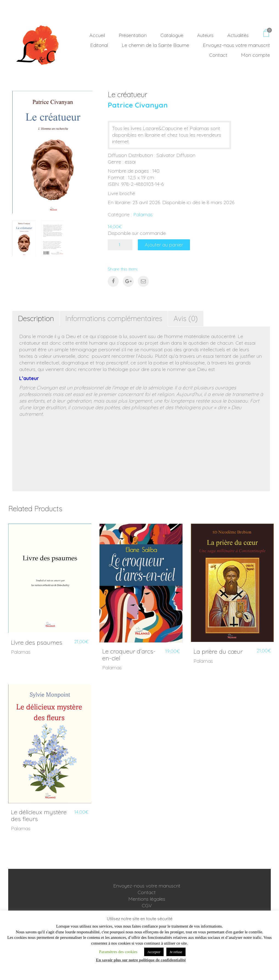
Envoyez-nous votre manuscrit (147, 886)
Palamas (143, 214)
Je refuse (176, 952)
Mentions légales (147, 899)
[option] (53, 152)
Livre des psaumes (37, 642)
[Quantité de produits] (120, 245)
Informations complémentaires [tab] (114, 318)
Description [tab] (36, 318)
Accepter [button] (154, 952)
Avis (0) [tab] (186, 318)
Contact (147, 892)
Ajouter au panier (164, 245)
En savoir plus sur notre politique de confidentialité (141, 960)
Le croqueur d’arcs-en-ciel (129, 655)
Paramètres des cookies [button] (118, 952)
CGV (147, 905)
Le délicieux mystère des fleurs (39, 815)
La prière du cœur (218, 652)
